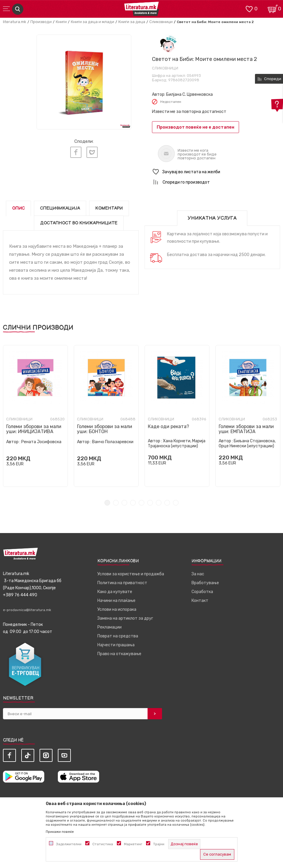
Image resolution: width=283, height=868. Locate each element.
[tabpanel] (35, 416)
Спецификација (60, 208)
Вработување (205, 583)
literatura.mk (15, 22)
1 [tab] (107, 503)
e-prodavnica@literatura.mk (27, 610)
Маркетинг (133, 844)
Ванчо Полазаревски (113, 442)
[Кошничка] (273, 8)
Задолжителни (69, 844)
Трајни (159, 844)
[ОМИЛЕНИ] (249, 8)
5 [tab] (141, 503)
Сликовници (161, 22)
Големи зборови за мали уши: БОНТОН (105, 429)
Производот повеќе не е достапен (196, 127)
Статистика (103, 844)
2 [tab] (116, 503)
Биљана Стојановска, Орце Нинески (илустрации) (247, 443)
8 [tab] (167, 503)
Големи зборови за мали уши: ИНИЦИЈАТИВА (34, 429)
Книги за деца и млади (93, 22)
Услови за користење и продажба (131, 574)
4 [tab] (133, 503)
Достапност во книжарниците (79, 223)
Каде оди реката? (169, 426)
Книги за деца (132, 22)
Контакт (200, 601)
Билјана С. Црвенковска (189, 94)
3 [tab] (124, 503)
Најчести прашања (116, 645)
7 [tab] (159, 503)
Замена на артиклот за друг (125, 618)
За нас (198, 574)
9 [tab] (176, 503)
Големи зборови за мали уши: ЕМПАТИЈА (246, 429)
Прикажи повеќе (60, 832)
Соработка (202, 592)
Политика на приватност (122, 583)
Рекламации (109, 627)
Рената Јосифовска (41, 442)
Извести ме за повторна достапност (189, 112)
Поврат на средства (118, 636)
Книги (61, 22)
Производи (41, 22)
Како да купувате (115, 592)
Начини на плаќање (116, 601)
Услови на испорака (117, 609)
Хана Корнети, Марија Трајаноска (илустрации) (177, 443)
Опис (18, 208)
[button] (216, 172)
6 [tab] (150, 503)
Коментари (109, 208)
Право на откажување (119, 654)
